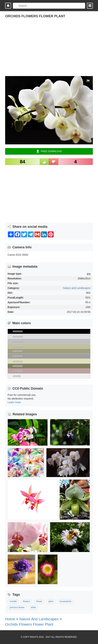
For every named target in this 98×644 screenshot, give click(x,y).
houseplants (65, 601)
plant (51, 601)
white (33, 607)
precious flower (17, 607)
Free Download (49, 151)
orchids (13, 601)
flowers (27, 601)
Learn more (14, 402)
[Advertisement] (49, 50)
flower (39, 601)
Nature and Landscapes (77, 288)
